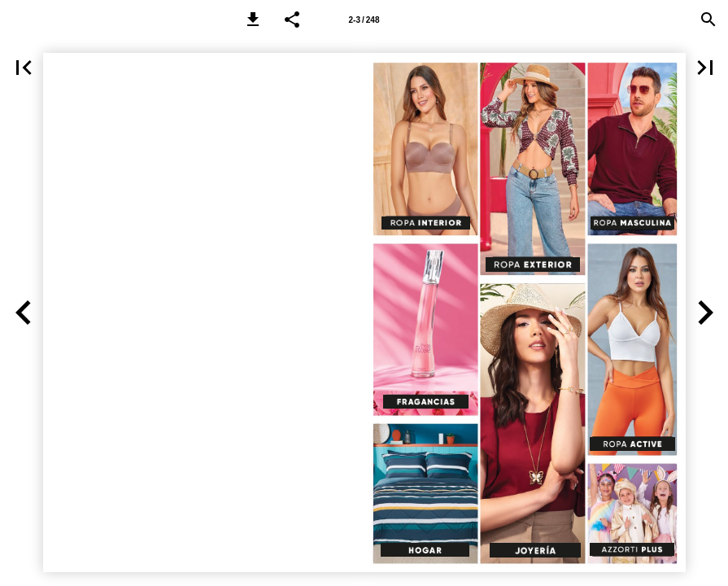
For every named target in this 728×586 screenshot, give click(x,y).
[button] (253, 20)
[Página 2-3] (364, 20)
